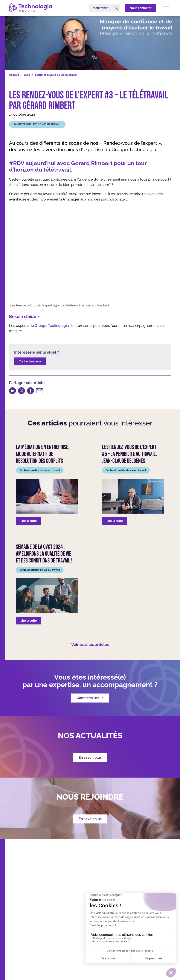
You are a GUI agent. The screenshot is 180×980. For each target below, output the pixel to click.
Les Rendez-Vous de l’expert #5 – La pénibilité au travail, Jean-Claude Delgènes (129, 454)
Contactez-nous (30, 361)
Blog (27, 75)
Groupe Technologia (52, 326)
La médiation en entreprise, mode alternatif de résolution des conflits (43, 454)
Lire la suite (29, 521)
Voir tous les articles (90, 645)
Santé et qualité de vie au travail (56, 75)
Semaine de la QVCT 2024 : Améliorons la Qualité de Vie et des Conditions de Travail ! (44, 554)
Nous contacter (141, 8)
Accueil (14, 75)
